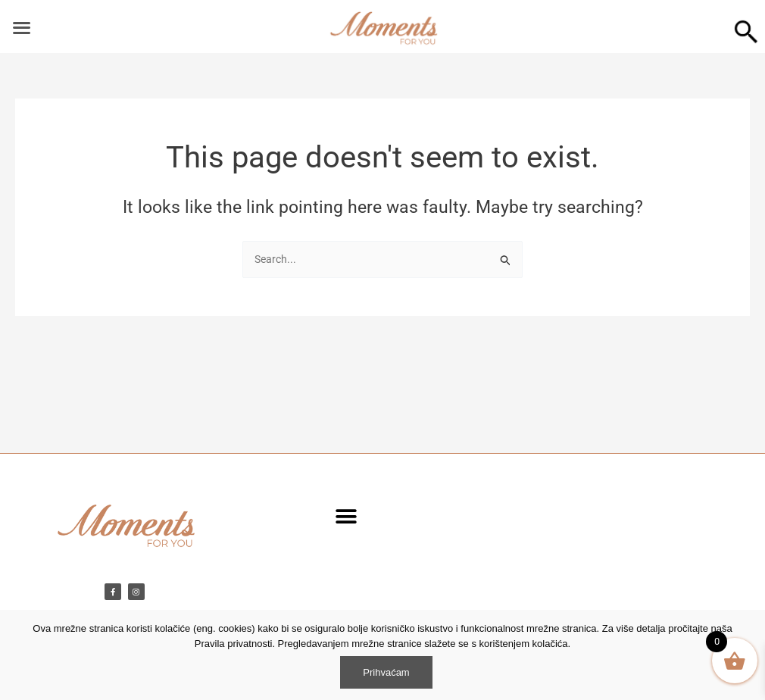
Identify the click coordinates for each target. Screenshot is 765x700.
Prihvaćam (386, 672)
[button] (346, 516)
